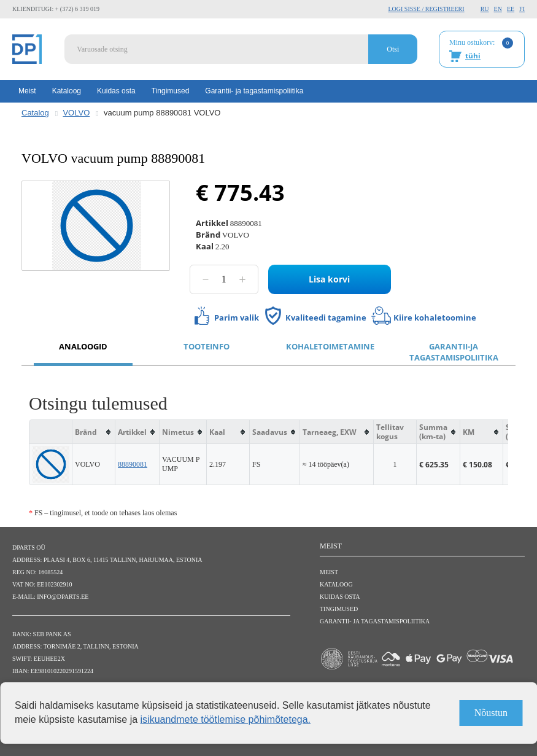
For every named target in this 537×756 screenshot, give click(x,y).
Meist (27, 91)
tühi (473, 56)
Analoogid (83, 346)
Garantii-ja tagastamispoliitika (454, 352)
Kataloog (67, 91)
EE (511, 9)
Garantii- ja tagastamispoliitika (254, 91)
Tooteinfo (207, 346)
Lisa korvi (329, 279)
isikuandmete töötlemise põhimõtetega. (226, 719)
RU (485, 9)
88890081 (133, 464)
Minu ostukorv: (481, 50)
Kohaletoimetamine (330, 346)
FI (522, 9)
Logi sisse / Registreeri (426, 9)
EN (498, 9)
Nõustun (491, 713)
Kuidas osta (116, 91)
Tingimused (171, 91)
